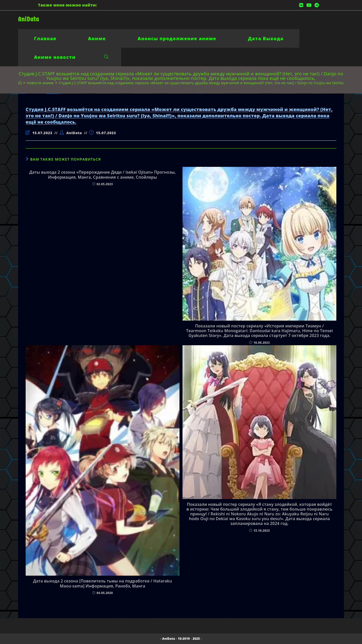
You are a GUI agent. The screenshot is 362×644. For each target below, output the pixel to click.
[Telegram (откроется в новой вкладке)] (316, 5)
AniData (29, 19)
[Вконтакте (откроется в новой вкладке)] (301, 5)
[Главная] (20, 83)
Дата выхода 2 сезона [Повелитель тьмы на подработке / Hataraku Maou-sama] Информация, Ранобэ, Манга (103, 583)
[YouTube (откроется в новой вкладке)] (309, 5)
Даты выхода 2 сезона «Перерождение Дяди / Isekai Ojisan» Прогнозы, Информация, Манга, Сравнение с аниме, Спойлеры (102, 175)
